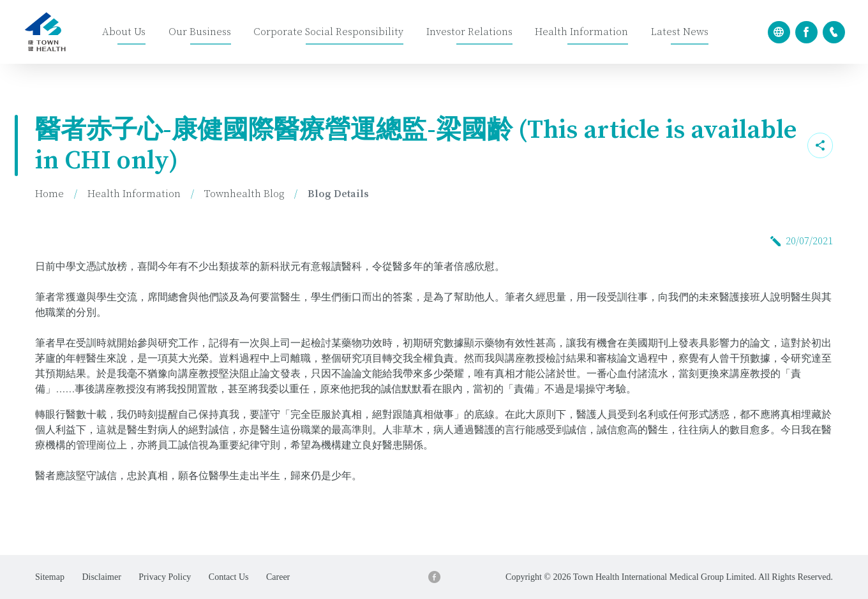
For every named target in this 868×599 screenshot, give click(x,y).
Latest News (680, 32)
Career (278, 577)
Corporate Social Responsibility (328, 32)
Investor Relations (469, 32)
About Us (124, 32)
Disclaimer (101, 577)
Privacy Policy (165, 577)
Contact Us (229, 577)
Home (49, 194)
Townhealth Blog (244, 194)
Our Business (200, 32)
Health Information (581, 32)
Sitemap (50, 577)
